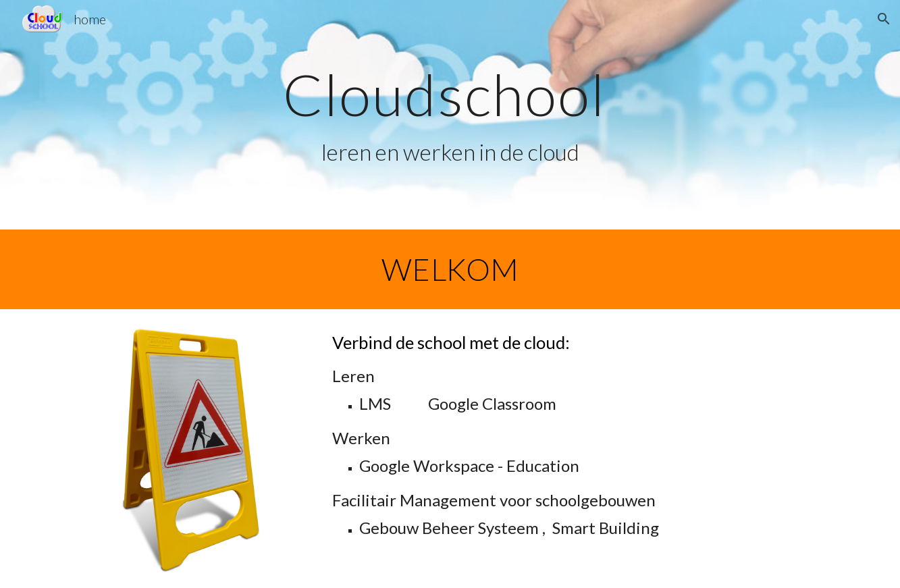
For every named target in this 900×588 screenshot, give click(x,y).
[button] (884, 19)
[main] (450, 115)
